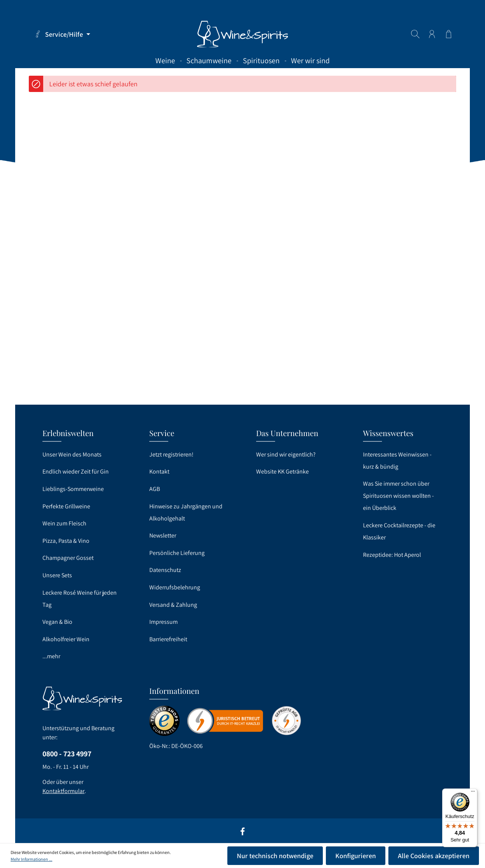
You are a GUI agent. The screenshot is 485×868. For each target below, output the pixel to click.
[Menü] (473, 793)
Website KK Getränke (282, 471)
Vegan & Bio (57, 622)
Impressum (163, 622)
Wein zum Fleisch (64, 523)
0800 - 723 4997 (67, 754)
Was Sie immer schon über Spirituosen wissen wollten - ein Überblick (398, 496)
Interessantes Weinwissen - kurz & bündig (397, 460)
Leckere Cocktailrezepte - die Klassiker (399, 531)
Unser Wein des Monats (72, 454)
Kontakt (159, 471)
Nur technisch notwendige (275, 856)
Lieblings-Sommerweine (73, 489)
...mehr (51, 656)
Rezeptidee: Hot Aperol (392, 555)
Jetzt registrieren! (171, 454)
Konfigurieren (356, 856)
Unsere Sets (57, 575)
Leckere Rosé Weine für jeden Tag (80, 599)
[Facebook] (242, 834)
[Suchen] (415, 34)
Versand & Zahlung (173, 605)
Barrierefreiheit (168, 639)
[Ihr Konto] (432, 34)
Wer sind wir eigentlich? (286, 454)
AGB (155, 489)
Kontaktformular (63, 791)
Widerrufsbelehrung (175, 587)
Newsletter (163, 535)
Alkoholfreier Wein (66, 639)
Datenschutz (165, 570)
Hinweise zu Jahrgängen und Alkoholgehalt (186, 512)
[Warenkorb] (449, 34)
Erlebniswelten (68, 433)
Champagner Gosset (68, 558)
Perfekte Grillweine (66, 506)
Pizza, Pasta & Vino (66, 541)
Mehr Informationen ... (31, 859)
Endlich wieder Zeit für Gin (76, 471)
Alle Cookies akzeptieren (434, 856)
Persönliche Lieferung (177, 553)
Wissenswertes (388, 433)
